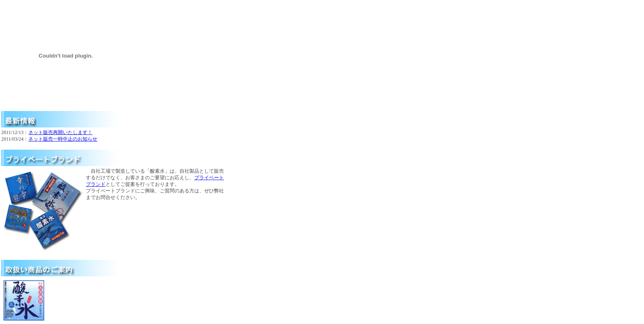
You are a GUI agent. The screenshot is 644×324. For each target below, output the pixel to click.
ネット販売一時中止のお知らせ (63, 139)
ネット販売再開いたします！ (60, 132)
